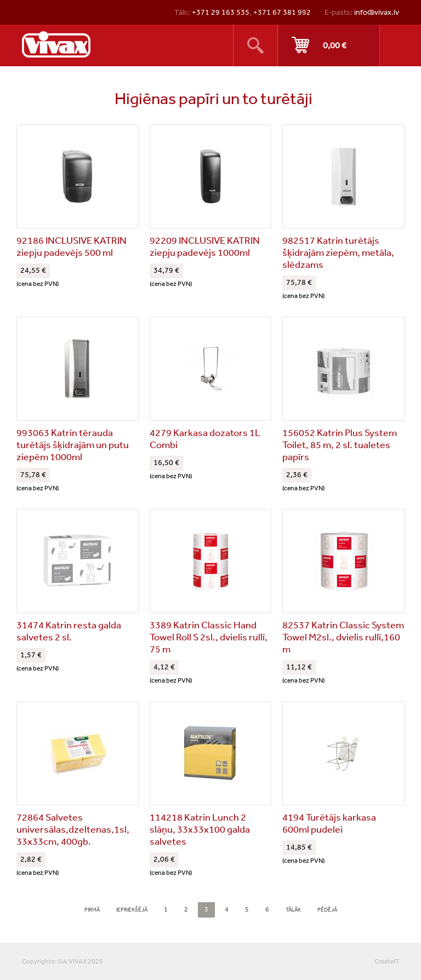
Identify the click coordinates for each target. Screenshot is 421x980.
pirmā (92, 910)
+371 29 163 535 (221, 12)
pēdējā (327, 910)
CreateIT (387, 961)
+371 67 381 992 (282, 12)
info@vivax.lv (377, 12)
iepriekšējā (132, 910)
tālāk (293, 910)
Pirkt (329, 45)
